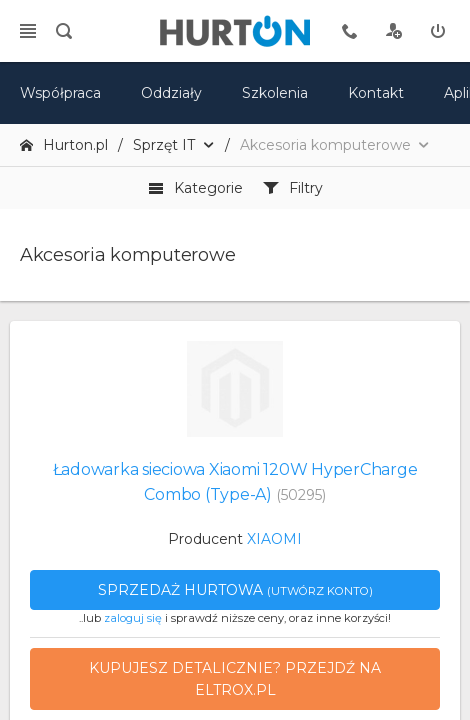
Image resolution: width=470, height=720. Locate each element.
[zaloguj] (438, 31)
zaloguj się (133, 618)
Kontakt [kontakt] (376, 93)
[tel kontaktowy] (350, 31)
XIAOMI (274, 539)
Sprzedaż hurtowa (235, 590)
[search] (64, 31)
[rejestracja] (394, 31)
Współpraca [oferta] (60, 93)
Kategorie (195, 188)
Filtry (293, 188)
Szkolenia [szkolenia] (275, 93)
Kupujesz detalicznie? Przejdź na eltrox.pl (235, 679)
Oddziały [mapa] (171, 93)
